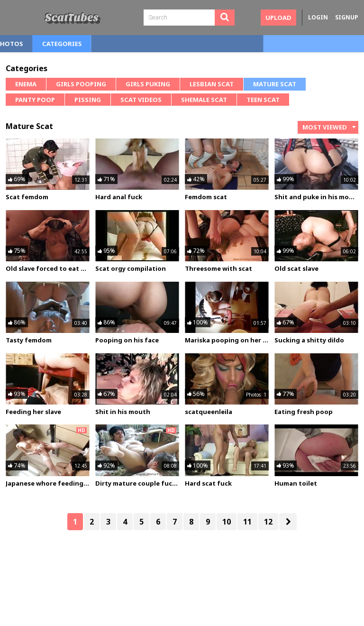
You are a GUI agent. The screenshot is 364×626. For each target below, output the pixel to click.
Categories (161, 44)
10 (227, 522)
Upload (278, 18)
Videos (65, 44)
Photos (109, 44)
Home (25, 44)
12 (268, 522)
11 (247, 522)
